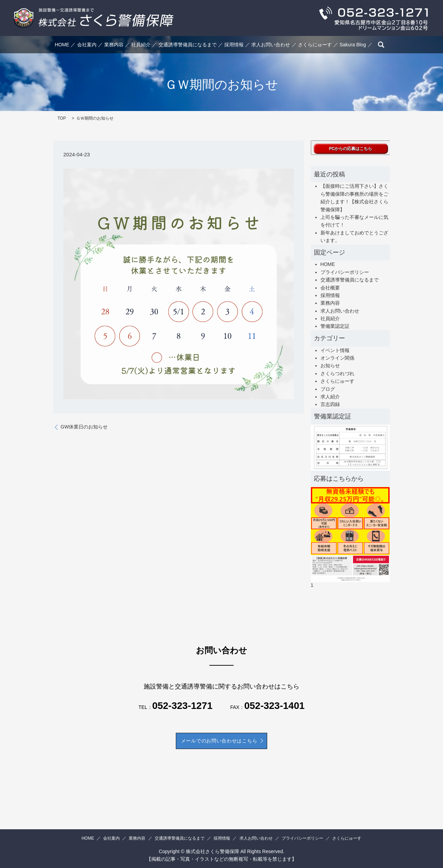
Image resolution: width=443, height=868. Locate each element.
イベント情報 (335, 350)
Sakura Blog (353, 45)
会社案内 (87, 45)
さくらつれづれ (337, 373)
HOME (62, 45)
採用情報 (234, 45)
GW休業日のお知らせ (84, 427)
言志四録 (330, 404)
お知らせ (330, 366)
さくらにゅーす (315, 45)
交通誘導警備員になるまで (188, 45)
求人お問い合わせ (271, 45)
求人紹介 (330, 397)
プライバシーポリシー (345, 272)
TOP (62, 118)
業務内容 (114, 45)
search (381, 45)
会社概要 (330, 288)
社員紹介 (141, 45)
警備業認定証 (335, 326)
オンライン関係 (337, 358)
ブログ (328, 389)
